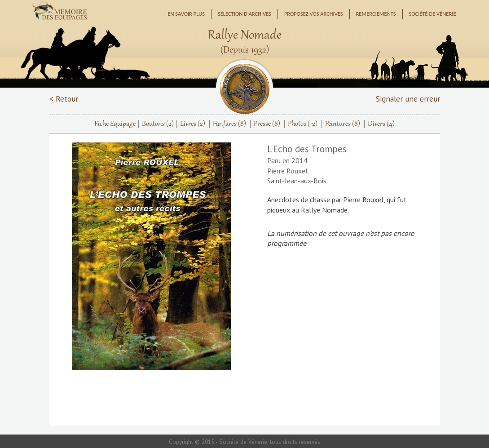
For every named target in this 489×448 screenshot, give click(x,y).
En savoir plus (186, 14)
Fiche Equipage (115, 124)
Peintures (343, 124)
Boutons (158, 124)
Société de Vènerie (433, 14)
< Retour (64, 99)
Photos (303, 124)
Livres (193, 124)
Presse (267, 124)
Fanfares (229, 124)
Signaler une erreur (408, 99)
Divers (381, 124)
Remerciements (376, 14)
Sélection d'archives (244, 14)
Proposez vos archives (314, 14)
